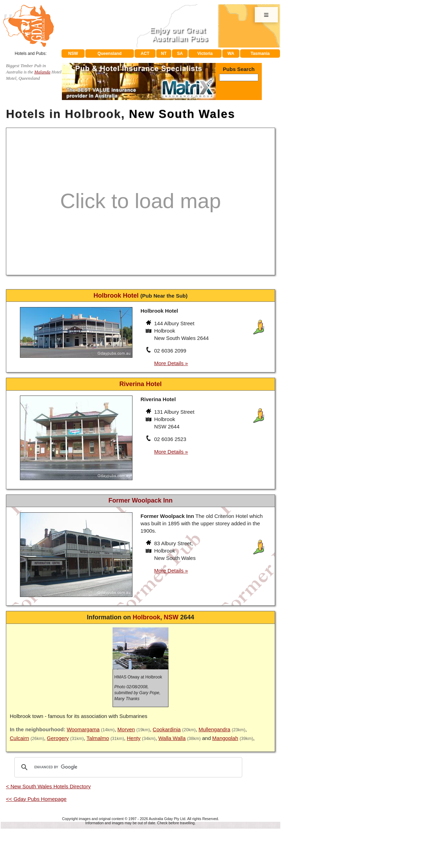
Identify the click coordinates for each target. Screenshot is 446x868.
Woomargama (83, 729)
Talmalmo (98, 738)
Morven (126, 729)
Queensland (110, 54)
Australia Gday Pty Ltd (167, 819)
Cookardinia (167, 729)
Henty (134, 738)
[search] (127, 767)
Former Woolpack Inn (141, 500)
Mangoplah (225, 738)
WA (231, 54)
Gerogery (58, 738)
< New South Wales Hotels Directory (48, 786)
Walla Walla (172, 738)
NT (164, 54)
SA (180, 54)
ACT (145, 54)
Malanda (42, 72)
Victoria (205, 54)
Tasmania (260, 54)
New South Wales (182, 114)
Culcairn (19, 738)
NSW (73, 54)
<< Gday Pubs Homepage (36, 799)
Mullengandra (214, 729)
